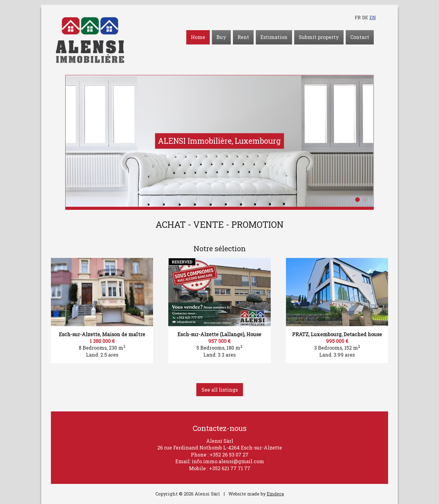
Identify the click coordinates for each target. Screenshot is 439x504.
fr (358, 18)
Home (198, 37)
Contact (360, 37)
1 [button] (357, 200)
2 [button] (365, 200)
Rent (243, 37)
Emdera (275, 494)
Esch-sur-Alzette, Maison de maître (102, 334)
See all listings (220, 390)
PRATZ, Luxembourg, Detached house (337, 334)
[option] (219, 141)
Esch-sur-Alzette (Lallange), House (219, 334)
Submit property (319, 37)
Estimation (274, 37)
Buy (221, 37)
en (373, 18)
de (365, 18)
